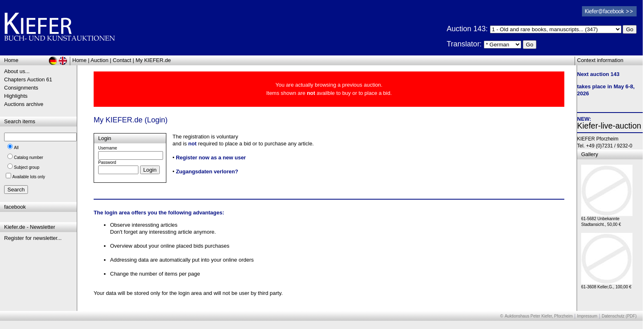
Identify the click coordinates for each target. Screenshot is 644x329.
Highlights (16, 96)
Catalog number (29, 158)
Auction (100, 60)
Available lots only (29, 177)
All (16, 148)
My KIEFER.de (153, 60)
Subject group (27, 167)
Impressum (587, 316)
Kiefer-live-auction (609, 126)
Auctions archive (24, 104)
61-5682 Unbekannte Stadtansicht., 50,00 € (607, 220)
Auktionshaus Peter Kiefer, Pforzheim (539, 316)
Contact (122, 60)
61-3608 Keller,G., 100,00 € (607, 285)
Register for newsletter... (33, 238)
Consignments (21, 88)
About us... (17, 71)
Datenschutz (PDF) (619, 316)
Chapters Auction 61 (28, 79)
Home (79, 60)
